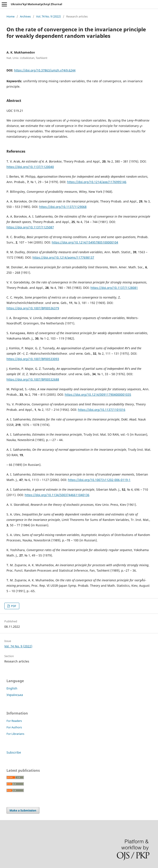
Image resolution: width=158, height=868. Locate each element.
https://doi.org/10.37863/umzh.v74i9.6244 (45, 70)
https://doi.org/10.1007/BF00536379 (33, 308)
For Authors (14, 727)
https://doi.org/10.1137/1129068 (63, 207)
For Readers (14, 721)
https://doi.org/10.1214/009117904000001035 (98, 394)
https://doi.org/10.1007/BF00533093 (33, 359)
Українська (15, 695)
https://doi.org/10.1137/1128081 (114, 288)
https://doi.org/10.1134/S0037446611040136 (57, 495)
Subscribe (14, 752)
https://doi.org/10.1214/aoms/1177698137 (63, 257)
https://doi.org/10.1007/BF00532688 (33, 379)
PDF (13, 606)
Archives (25, 16)
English (12, 688)
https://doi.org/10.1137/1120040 (30, 167)
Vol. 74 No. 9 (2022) (48, 16)
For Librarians (15, 734)
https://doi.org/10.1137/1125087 (30, 227)
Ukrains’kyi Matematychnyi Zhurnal (36, 4)
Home (10, 16)
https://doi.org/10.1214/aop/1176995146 (97, 182)
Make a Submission (23, 810)
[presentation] (68, 120)
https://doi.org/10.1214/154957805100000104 (85, 242)
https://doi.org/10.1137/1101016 (102, 410)
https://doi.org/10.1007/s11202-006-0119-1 (99, 480)
